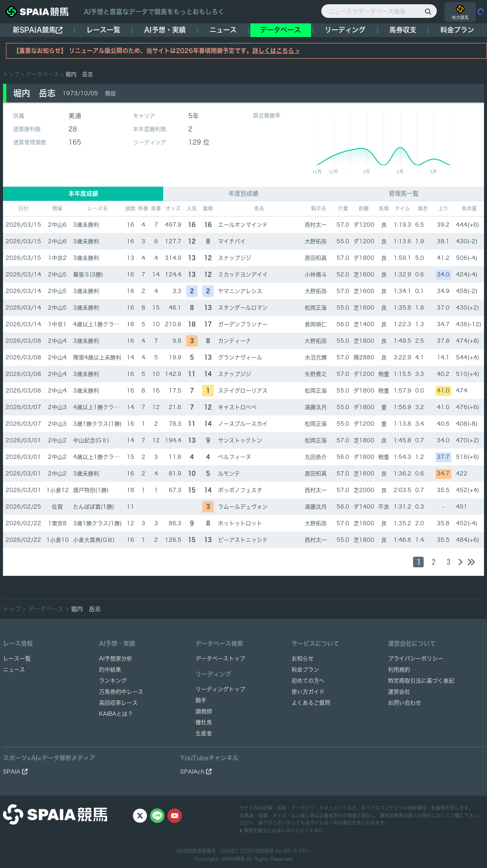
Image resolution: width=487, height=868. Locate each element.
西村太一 (316, 225)
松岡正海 (316, 308)
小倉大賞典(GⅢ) (94, 540)
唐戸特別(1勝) (91, 490)
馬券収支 (403, 30)
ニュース (223, 30)
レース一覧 (103, 30)
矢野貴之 (316, 374)
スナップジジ (235, 258)
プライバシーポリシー (416, 659)
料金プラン (305, 670)
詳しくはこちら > (276, 51)
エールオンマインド (243, 225)
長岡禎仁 (316, 324)
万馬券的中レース (121, 692)
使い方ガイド (308, 692)
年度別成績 (243, 194)
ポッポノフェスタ (240, 490)
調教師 (204, 711)
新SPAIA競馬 (38, 30)
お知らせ (303, 659)
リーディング (345, 30)
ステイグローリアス (243, 391)
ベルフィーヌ (235, 457)
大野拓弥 (316, 241)
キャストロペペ (237, 407)
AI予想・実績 (165, 30)
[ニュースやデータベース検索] (379, 11)
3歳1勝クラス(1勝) (98, 424)
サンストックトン (240, 440)
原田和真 (316, 258)
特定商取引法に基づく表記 (421, 681)
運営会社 (399, 692)
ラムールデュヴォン (243, 507)
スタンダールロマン (243, 308)
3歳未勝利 (86, 225)
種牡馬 (204, 722)
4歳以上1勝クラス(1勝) (103, 324)
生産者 (204, 733)
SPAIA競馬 (233, 859)
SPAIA (15, 772)
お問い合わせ (405, 703)
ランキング (113, 681)
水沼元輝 (316, 357)
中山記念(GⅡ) (91, 440)
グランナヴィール (240, 357)
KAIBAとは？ (116, 714)
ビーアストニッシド (243, 540)
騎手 (201, 700)
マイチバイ (232, 241)
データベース (280, 30)
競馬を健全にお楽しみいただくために (282, 830)
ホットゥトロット (240, 523)
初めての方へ (308, 681)
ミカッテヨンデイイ (243, 275)
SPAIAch (196, 772)
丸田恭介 (316, 457)
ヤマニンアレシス (240, 291)
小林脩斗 (316, 275)
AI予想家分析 (116, 659)
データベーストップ (220, 659)
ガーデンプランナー (243, 324)
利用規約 (399, 670)
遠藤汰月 (316, 407)
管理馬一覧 (404, 194)
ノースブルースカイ (243, 424)
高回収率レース (118, 703)
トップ (11, 74)
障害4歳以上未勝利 (97, 357)
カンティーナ (235, 341)
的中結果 (110, 670)
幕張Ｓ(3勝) (88, 275)
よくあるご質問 (311, 703)
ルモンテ (229, 474)
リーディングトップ (220, 689)
